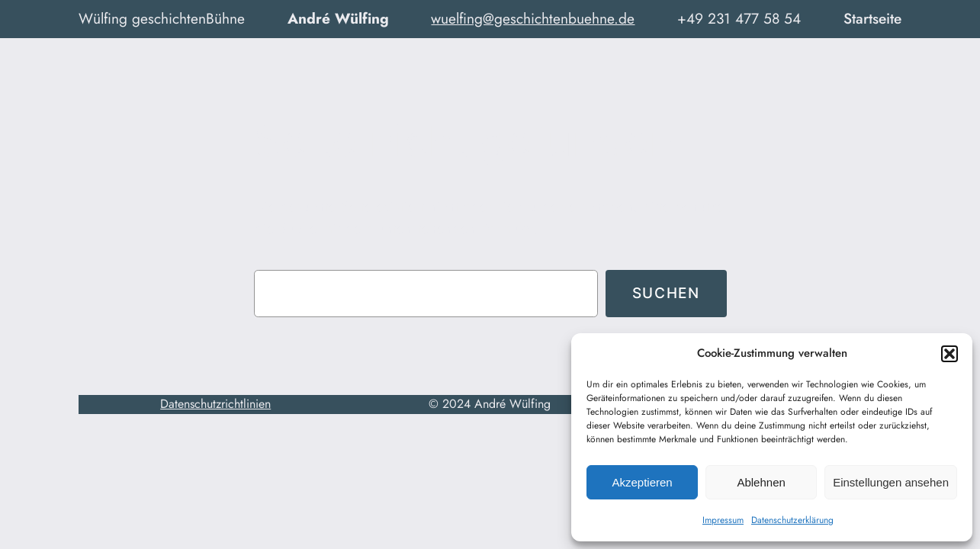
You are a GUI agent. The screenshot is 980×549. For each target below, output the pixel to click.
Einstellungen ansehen (891, 482)
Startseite (872, 18)
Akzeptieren (642, 482)
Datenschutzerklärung (792, 520)
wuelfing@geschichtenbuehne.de (533, 18)
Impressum (723, 520)
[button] (949, 354)
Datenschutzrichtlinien (215, 404)
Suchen (666, 293)
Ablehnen (761, 482)
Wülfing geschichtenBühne (162, 18)
